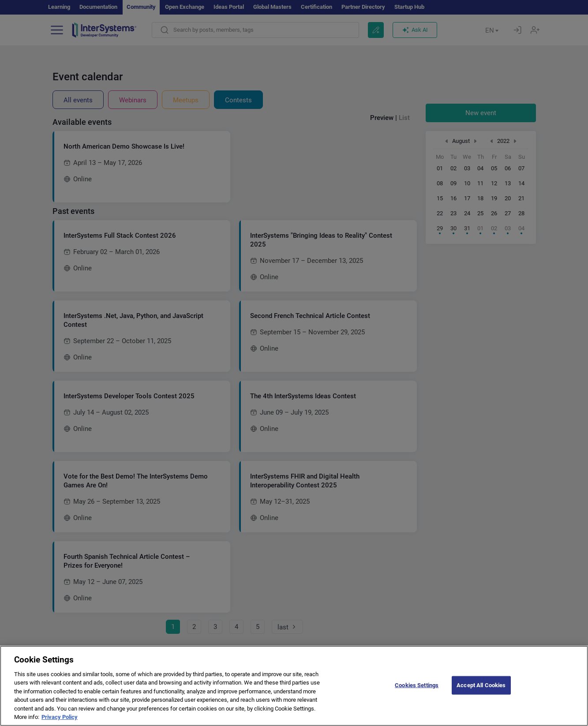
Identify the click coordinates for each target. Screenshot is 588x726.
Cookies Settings (417, 697)
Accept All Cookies (481, 697)
